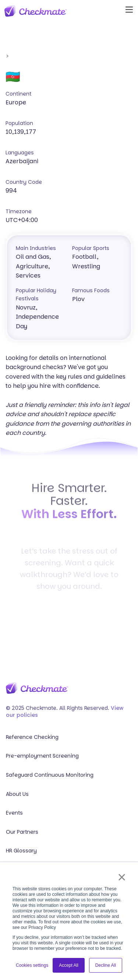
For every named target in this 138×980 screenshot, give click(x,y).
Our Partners (22, 832)
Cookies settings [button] (32, 965)
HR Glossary (21, 851)
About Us (17, 794)
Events (14, 813)
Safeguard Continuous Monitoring (50, 775)
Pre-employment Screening (42, 756)
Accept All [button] (69, 965)
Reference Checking (32, 737)
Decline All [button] (106, 965)
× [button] (122, 877)
